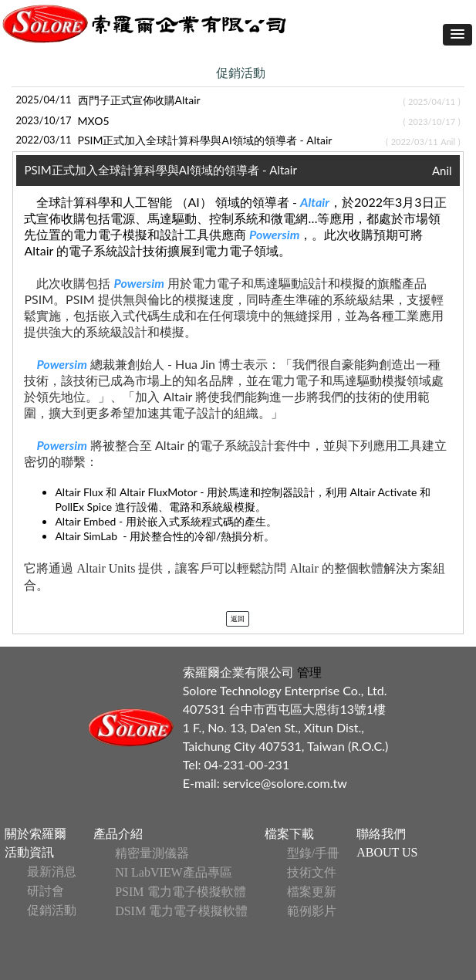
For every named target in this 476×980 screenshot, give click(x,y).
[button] (457, 35)
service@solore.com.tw (285, 783)
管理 (308, 672)
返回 (238, 618)
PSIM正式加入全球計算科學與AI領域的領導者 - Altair (205, 140)
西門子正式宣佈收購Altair (139, 100)
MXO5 (94, 121)
